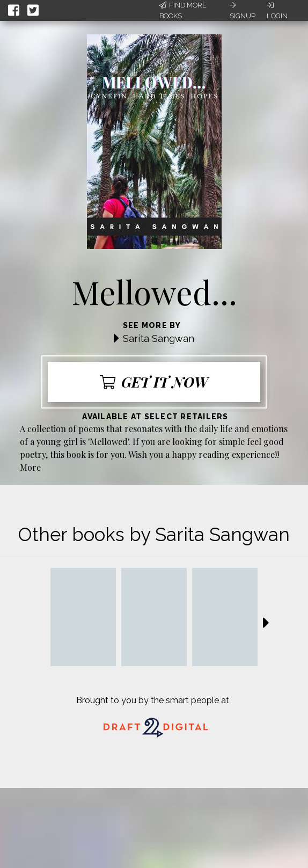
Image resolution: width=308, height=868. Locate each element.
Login (277, 11)
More (30, 467)
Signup (243, 11)
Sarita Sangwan (159, 338)
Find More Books (183, 10)
